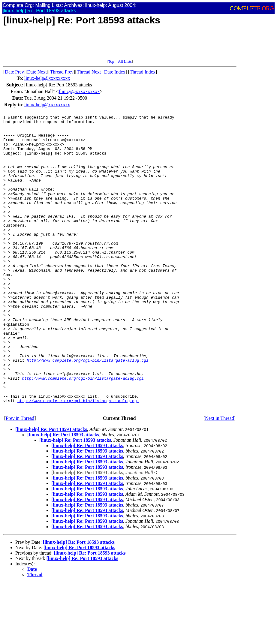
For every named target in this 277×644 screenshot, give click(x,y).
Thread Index (143, 72)
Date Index (115, 72)
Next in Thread (220, 477)
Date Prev (14, 72)
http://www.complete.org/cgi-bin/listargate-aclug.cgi (88, 410)
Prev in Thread (20, 477)
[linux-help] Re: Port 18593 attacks (51, 488)
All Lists (125, 61)
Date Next (37, 72)
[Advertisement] (113, 46)
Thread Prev (62, 72)
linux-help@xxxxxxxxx (47, 78)
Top (111, 61)
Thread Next (89, 72)
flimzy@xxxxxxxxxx (79, 91)
